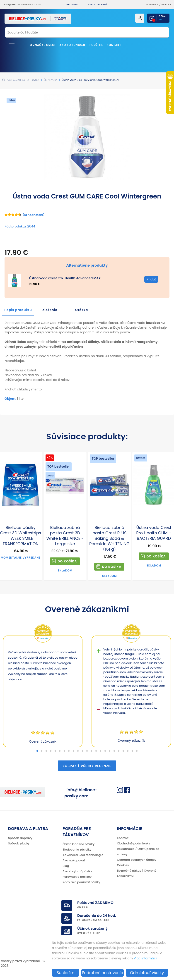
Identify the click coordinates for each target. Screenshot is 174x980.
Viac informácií (146, 958)
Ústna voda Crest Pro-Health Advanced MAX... (66, 278)
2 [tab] (42, 751)
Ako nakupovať (74, 860)
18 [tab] (114, 751)
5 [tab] (55, 751)
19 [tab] (119, 751)
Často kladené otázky (79, 844)
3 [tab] (46, 751)
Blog (66, 866)
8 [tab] (69, 751)
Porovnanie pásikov (77, 877)
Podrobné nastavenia (102, 973)
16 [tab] (105, 751)
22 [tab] (132, 751)
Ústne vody (51, 80)
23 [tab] (137, 751)
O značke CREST (43, 45)
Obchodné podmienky (133, 843)
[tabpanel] (43, 691)
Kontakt (114, 45)
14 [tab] (96, 751)
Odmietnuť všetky (147, 973)
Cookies (123, 865)
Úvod (35, 80)
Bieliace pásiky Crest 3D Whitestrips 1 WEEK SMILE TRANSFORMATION (21, 536)
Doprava (152, 4)
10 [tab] (78, 751)
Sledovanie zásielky (77, 850)
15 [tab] (101, 751)
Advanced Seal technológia (83, 855)
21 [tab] (128, 751)
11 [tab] (82, 751)
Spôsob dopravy (20, 838)
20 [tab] (123, 751)
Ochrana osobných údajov (137, 860)
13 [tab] (92, 751)
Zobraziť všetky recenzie (87, 766)
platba (166, 4)
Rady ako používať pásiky (81, 882)
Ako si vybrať (98, 4)
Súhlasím (65, 973)
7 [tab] (64, 751)
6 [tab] (60, 751)
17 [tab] (110, 751)
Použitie (96, 45)
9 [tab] (73, 751)
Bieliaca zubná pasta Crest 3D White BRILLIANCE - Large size (65, 536)
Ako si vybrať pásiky (77, 871)
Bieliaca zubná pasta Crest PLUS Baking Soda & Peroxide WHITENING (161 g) (109, 538)
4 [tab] (51, 751)
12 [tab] (87, 751)
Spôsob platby (19, 843)
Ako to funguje (72, 45)
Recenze (72, 4)
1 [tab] (37, 751)
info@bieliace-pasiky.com (22, 4)
